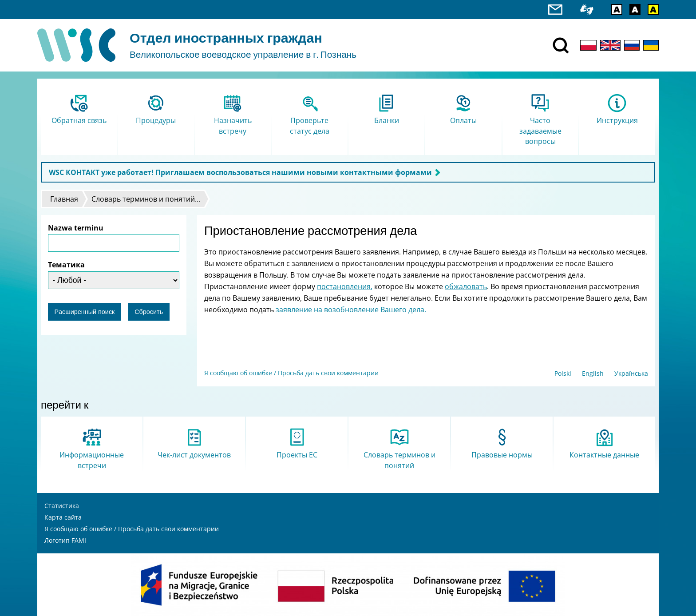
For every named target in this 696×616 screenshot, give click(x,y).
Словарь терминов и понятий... (146, 199)
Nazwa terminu (76, 228)
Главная (64, 199)
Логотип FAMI (65, 540)
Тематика (66, 265)
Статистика (62, 506)
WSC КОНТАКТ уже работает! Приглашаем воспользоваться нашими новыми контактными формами (240, 172)
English (593, 373)
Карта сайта (63, 517)
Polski (563, 373)
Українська (631, 373)
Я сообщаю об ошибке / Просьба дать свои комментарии (291, 373)
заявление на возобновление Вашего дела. (351, 310)
